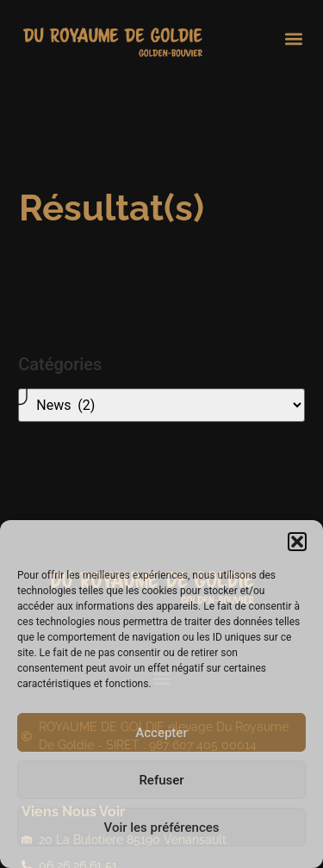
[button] (297, 542)
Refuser (161, 780)
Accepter (161, 733)
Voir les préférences (162, 828)
